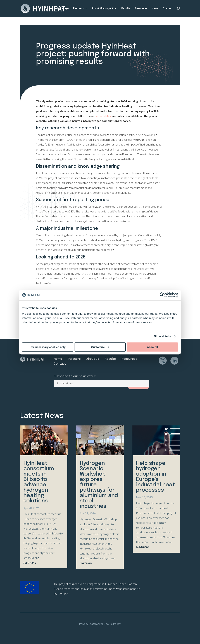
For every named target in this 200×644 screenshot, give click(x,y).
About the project (103, 9)
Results (126, 9)
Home (58, 359)
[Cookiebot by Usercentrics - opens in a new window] (162, 295)
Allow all (152, 347)
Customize (100, 347)
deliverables (102, 116)
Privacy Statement (90, 624)
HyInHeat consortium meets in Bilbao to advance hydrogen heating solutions (39, 482)
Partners (78, 9)
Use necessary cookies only (47, 347)
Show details (162, 336)
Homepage (62, 9)
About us (93, 359)
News (155, 9)
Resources (141, 9)
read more (30, 562)
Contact (168, 9)
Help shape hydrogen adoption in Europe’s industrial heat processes (155, 477)
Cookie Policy (112, 624)
